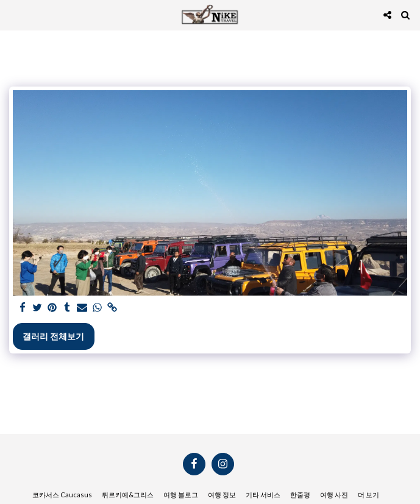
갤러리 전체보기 (53, 336)
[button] (13, 15)
